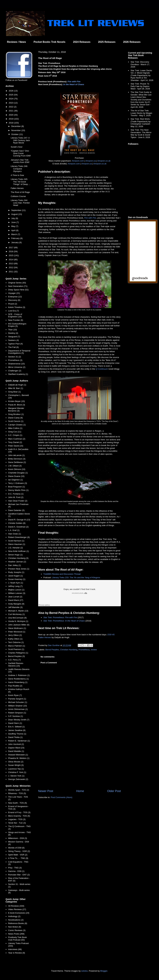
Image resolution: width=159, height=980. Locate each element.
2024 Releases (82, 42)
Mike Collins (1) (15, 428)
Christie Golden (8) (17, 523)
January (15, 242)
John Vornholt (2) (16, 744)
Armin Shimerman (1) (18, 709)
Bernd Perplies (52, 650)
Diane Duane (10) (16, 476)
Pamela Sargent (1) (17, 699)
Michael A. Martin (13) (18, 611)
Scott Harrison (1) (16, 541)
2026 (11, 91)
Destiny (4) (13, 333)
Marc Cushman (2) (17, 439)
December (16, 126)
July (13, 218)
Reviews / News (16, 42)
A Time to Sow (17, 175)
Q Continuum (102, 369)
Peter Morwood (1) (17, 632)
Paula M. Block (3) (17, 405)
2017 (11, 247)
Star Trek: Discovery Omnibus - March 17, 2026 (140, 64)
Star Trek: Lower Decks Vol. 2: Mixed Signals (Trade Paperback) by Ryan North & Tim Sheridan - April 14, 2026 (142, 75)
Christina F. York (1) (17, 772)
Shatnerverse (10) (16, 364)
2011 (11, 272)
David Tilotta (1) (15, 737)
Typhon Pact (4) (15, 344)
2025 (11, 95)
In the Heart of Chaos (74, 84)
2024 (11, 99)
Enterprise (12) (15, 297)
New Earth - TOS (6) (17, 803)
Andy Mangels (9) (16, 604)
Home (80, 791)
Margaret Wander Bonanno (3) (16, 409)
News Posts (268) (16, 934)
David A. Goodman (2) (18, 527)
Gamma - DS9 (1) (16, 871)
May (14, 226)
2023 (11, 103)
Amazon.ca (91, 161)
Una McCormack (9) (17, 618)
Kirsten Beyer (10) (16, 401)
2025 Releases (107, 42)
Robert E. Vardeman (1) (19, 741)
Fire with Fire (74, 82)
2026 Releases (132, 42)
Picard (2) (13, 304)
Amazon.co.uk (104, 161)
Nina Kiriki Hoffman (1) (19, 551)
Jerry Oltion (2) (15, 635)
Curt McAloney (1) (16, 614)
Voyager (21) (14, 293)
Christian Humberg (69, 650)
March (14, 234)
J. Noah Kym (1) (16, 583)
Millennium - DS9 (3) (17, 838)
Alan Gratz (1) (15, 534)
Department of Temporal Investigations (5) (19, 352)
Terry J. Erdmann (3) (17, 483)
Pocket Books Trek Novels (49, 42)
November (16, 130)
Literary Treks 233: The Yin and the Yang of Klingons (76, 577)
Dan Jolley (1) (14, 565)
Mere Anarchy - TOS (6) (19, 816)
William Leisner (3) (17, 593)
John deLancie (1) (16, 455)
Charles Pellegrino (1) (18, 653)
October (15, 134)
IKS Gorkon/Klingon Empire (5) (17, 325)
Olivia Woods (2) (16, 762)
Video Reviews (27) (17, 909)
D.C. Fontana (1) (16, 494)
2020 (11, 115)
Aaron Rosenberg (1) (18, 682)
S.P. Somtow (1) (16, 716)
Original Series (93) (17, 283)
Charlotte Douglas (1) (18, 473)
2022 (11, 107)
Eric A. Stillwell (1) (16, 727)
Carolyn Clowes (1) (17, 425)
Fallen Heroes (17, 188)
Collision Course (18, 196)
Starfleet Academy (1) (18, 374)
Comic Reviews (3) (17, 930)
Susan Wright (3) (16, 765)
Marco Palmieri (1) (17, 646)
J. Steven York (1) (16, 776)
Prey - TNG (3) (15, 868)
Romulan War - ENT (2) (19, 875)
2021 (11, 111)
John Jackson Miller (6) (19, 625)
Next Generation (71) (18, 286)
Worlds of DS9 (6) (16, 848)
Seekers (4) (13, 340)
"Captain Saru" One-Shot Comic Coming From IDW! (21, 153)
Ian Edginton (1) (16, 480)
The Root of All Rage (20, 192)
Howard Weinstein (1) (18, 755)
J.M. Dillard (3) (15, 466)
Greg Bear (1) (14, 392)
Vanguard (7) (14, 337)
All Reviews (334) (16, 906)
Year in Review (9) (17, 953)
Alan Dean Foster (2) (18, 501)
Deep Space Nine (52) (18, 290)
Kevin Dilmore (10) (17, 469)
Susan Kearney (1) (17, 579)
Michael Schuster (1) (18, 702)
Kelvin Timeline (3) (17, 307)
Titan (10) (12, 330)
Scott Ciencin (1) (16, 421)
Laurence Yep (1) (16, 769)
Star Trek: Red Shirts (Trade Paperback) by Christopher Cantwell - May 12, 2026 (141, 123)
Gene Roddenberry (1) (18, 679)
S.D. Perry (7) (14, 660)
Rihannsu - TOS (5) (17, 793)
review (94, 650)
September (17, 210)
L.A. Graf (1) (14, 530)
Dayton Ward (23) (16, 748)
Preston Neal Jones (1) (19, 569)
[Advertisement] (79, 763)
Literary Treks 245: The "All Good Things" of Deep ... (20, 182)
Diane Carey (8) (15, 418)
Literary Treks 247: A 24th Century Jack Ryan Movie (20, 140)
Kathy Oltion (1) (15, 639)
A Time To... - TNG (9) (18, 858)
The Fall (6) (13, 347)
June (14, 222)
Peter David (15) (16, 446)
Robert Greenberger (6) (19, 537)
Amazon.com (78, 161)
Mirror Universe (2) (17, 367)
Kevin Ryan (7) (15, 695)
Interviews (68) (15, 949)
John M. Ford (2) (16, 497)
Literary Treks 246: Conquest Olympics (19, 169)
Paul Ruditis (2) (15, 686)
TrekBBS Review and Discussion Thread (62, 574)
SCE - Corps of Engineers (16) (15, 315)
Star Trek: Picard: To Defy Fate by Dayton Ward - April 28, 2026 (140, 86)
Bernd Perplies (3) (16, 656)
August (15, 214)
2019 (11, 119)
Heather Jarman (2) (17, 562)
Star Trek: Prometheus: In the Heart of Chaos (64, 621)
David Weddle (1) (16, 751)
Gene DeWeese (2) (17, 462)
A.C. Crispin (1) (15, 435)
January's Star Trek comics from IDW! (20, 161)
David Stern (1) (15, 723)
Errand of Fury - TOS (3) (19, 812)
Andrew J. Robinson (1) (19, 675)
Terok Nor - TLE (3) (17, 823)
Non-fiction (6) (15, 927)
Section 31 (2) (15, 357)
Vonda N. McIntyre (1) (18, 621)
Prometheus (84, 650)
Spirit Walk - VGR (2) (18, 855)
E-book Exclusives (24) (19, 913)
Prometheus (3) (15, 360)
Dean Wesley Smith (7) (19, 720)
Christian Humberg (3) (18, 558)
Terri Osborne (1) (16, 642)
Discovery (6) (14, 300)
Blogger (104, 971)
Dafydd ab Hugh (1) (17, 385)
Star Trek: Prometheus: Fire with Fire (60, 617)
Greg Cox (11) (15, 432)
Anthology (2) (14, 916)
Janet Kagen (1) (16, 576)
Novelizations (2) (16, 920)
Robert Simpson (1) (17, 713)
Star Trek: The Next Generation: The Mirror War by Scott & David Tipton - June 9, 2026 (141, 134)
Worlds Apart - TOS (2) (19, 790)
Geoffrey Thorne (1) (17, 734)
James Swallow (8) (17, 730)
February (16, 238)
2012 (11, 267)
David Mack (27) (16, 600)
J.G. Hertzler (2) (15, 548)
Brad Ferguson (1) (17, 487)
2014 (11, 260)
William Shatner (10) (17, 706)
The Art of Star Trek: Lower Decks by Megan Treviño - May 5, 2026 (141, 113)
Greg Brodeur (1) (16, 414)
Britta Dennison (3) (17, 459)
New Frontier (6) (16, 320)
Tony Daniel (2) (15, 442)
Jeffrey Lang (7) (15, 586)
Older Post (114, 791)
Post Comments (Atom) (62, 797)
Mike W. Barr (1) (16, 388)
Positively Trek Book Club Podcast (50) (17, 939)
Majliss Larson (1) (16, 590)
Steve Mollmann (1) (17, 628)
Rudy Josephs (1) (16, 572)
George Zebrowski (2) (18, 779)
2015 (11, 255)
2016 (11, 251)
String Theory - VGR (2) (19, 851)
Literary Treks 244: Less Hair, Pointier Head (20, 203)
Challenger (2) (15, 371)
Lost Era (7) (14, 311)
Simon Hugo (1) (15, 555)
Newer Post (46, 791)
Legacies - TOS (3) (17, 819)
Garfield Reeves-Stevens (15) (16, 665)
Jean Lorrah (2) (15, 597)
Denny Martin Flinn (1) (18, 490)
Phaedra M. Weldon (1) (19, 758)
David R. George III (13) (19, 520)
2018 (11, 123)
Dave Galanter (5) (16, 510)
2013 (11, 264)
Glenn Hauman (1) (17, 544)
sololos (84, 971)
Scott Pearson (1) (16, 649)
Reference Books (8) (18, 923)
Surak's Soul (16, 147)
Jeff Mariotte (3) (15, 607)
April (14, 230)
